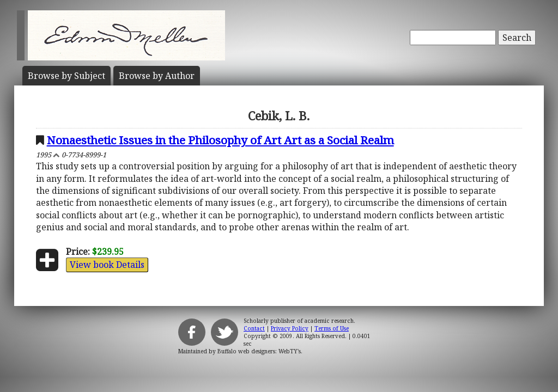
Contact (254, 328)
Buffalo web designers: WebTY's (259, 351)
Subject (66, 76)
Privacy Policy (290, 328)
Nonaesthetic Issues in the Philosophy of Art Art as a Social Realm (220, 140)
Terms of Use (332, 328)
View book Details (107, 265)
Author (157, 76)
